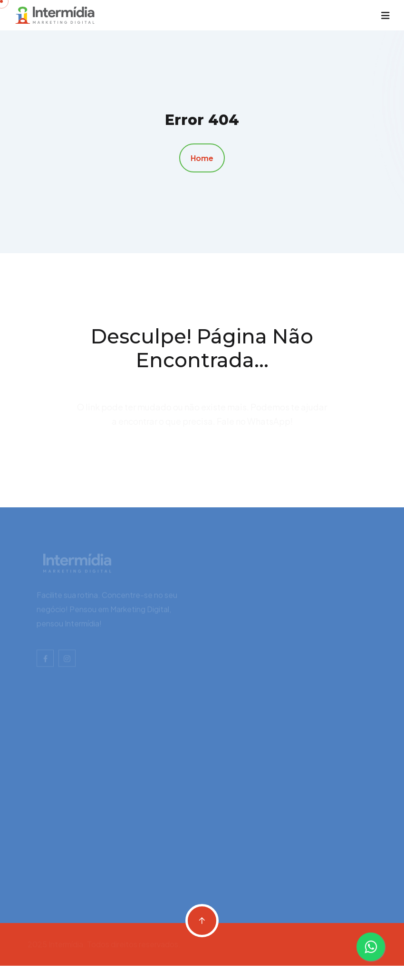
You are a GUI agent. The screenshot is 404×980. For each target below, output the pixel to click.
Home (202, 158)
